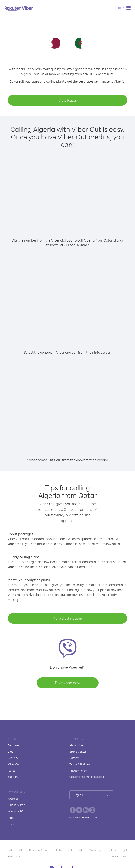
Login (120, 8)
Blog (11, 752)
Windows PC (16, 811)
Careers (74, 758)
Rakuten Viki (15, 850)
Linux (11, 824)
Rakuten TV (15, 856)
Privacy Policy (78, 771)
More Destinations (68, 618)
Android (13, 799)
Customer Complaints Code (87, 777)
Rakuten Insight (118, 850)
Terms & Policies (80, 764)
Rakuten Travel (62, 850)
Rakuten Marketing (90, 850)
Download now (68, 683)
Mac (11, 818)
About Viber (77, 745)
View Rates (68, 100)
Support (13, 777)
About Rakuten (118, 856)
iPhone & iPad (17, 805)
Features (14, 745)
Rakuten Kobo (38, 850)
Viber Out (14, 764)
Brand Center (78, 752)
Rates (12, 771)
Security (13, 758)
